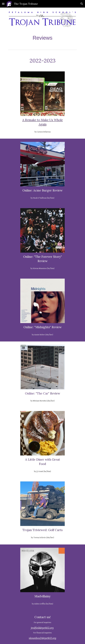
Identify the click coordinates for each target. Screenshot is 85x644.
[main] (42, 38)
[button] (3, 4)
